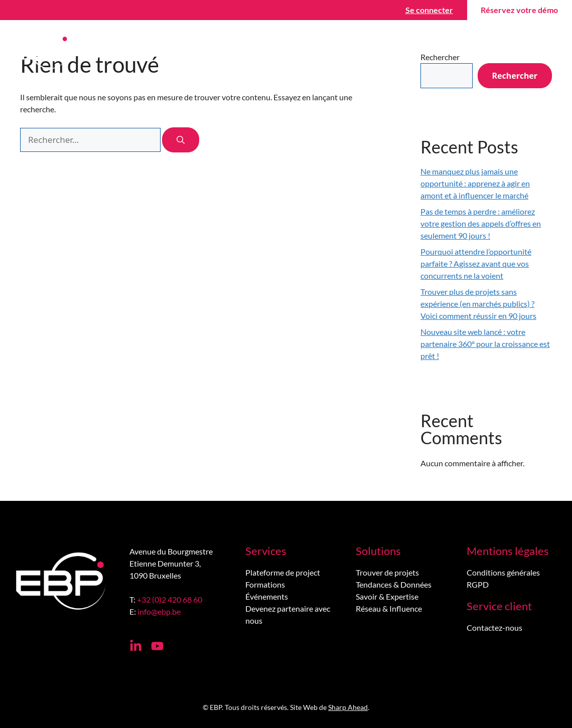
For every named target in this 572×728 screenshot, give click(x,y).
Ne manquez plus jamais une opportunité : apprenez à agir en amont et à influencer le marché (475, 183)
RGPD (478, 584)
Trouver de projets (387, 572)
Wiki (341, 50)
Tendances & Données (394, 584)
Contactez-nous (499, 50)
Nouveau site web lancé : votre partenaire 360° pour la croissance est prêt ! (485, 344)
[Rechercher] (181, 140)
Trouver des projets (163, 50)
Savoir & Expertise (387, 596)
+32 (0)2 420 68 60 (170, 599)
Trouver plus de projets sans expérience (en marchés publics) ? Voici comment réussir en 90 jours (478, 304)
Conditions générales (503, 572)
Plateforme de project (283, 572)
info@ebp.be (159, 611)
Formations (265, 584)
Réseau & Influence (389, 608)
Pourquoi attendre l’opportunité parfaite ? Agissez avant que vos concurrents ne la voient (476, 263)
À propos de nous (413, 50)
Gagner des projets (265, 50)
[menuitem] (552, 50)
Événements (267, 596)
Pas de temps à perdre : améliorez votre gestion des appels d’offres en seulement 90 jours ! (481, 223)
